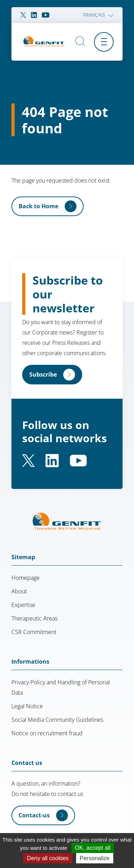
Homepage (26, 578)
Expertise (23, 605)
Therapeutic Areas (34, 618)
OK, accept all (93, 848)
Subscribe (43, 374)
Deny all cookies (48, 858)
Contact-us (34, 815)
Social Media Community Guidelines (57, 720)
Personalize (95, 858)
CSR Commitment (34, 632)
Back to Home (38, 206)
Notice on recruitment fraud (47, 733)
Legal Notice (27, 706)
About (19, 591)
